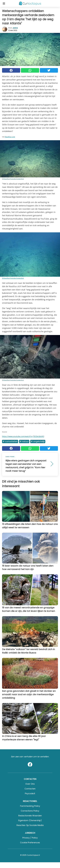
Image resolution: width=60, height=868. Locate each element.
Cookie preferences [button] (30, 843)
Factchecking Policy (30, 806)
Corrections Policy (30, 811)
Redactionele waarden (30, 816)
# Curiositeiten (10, 441)
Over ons (30, 784)
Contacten (30, 789)
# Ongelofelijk (38, 441)
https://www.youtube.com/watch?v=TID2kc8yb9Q (23, 436)
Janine (15, 28)
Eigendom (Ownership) (30, 820)
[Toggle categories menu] (4, 3)
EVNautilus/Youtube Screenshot (13, 179)
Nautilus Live (10, 137)
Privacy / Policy (30, 838)
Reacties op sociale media (30, 825)
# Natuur (24, 441)
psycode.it (30, 793)
